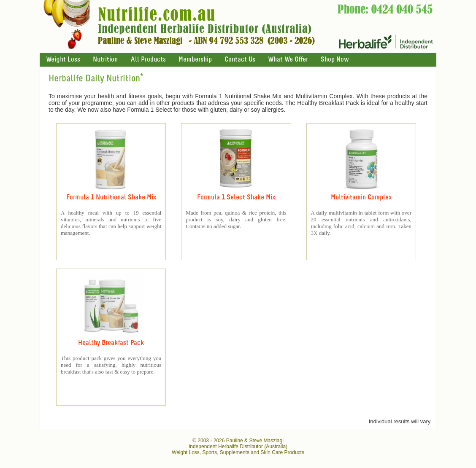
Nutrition (105, 60)
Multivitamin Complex (361, 198)
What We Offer (288, 60)
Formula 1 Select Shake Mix (236, 198)
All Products (148, 60)
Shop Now (335, 60)
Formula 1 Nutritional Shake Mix (111, 198)
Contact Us (240, 60)
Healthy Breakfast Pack (111, 343)
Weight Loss (63, 60)
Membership (195, 60)
